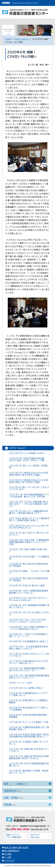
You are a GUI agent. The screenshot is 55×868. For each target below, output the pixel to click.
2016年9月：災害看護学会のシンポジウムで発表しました (29, 694)
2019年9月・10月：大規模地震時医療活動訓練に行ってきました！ (29, 592)
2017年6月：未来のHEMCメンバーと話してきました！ (29, 655)
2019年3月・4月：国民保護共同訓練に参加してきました (29, 606)
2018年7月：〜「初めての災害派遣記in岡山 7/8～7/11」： (29, 635)
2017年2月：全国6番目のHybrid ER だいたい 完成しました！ (29, 662)
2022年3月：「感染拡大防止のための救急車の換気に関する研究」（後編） (29, 474)
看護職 (10, 805)
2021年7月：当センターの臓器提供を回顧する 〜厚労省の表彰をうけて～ (29, 512)
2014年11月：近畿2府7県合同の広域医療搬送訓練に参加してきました (29, 757)
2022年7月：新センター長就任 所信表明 (28, 467)
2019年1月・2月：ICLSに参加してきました (29, 614)
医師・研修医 (14, 798)
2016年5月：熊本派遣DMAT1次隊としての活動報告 (29, 709)
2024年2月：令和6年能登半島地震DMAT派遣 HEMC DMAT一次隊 (27, 459)
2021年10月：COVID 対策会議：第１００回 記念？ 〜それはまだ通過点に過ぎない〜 (29, 504)
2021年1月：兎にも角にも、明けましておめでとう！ (29, 534)
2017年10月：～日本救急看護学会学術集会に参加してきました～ (29, 648)
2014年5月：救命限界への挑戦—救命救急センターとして (29, 772)
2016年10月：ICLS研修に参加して (27, 688)
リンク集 (8, 857)
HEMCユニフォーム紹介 (21, 683)
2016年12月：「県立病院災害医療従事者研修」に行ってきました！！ (29, 677)
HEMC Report (17, 448)
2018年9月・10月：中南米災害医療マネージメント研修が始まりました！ (29, 628)
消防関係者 (13, 791)
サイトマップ (9, 860)
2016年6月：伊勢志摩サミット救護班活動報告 (28, 701)
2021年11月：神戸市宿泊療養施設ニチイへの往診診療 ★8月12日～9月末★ (29, 496)
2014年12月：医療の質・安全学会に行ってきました (29, 750)
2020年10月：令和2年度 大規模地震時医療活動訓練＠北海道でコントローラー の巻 (29, 542)
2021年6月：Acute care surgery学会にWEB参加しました (29, 527)
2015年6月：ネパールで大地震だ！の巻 (29, 722)
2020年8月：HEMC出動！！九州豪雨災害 (29, 558)
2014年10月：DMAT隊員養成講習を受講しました (29, 765)
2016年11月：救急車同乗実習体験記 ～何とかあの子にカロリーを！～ (29, 669)
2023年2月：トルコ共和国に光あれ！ (28, 453)
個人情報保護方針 (12, 851)
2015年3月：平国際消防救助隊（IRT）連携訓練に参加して (29, 728)
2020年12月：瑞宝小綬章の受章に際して (29, 550)
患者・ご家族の (16, 784)
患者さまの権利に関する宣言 (16, 847)
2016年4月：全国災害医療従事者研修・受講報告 (28, 716)
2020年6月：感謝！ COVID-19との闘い (29, 572)
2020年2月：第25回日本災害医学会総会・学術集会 (29, 565)
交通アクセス (44, 3)
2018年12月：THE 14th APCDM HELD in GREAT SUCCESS (27, 621)
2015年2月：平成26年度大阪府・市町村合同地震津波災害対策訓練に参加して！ (29, 736)
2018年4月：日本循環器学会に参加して (29, 641)
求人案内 (8, 854)
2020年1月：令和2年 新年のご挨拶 (27, 586)
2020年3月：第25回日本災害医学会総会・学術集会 (29, 579)
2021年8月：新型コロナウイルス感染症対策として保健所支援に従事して (29, 519)
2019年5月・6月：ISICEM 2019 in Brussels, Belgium (28, 599)
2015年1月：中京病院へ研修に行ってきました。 (29, 743)
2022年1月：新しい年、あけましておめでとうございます (29, 488)
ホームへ (50, 3)
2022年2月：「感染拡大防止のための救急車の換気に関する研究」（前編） (29, 481)
